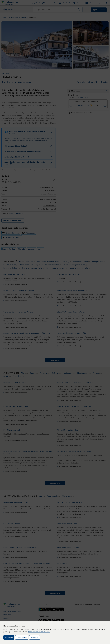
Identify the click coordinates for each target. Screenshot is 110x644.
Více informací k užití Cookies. (39, 632)
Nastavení (35, 637)
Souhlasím (9, 637)
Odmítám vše (22, 637)
